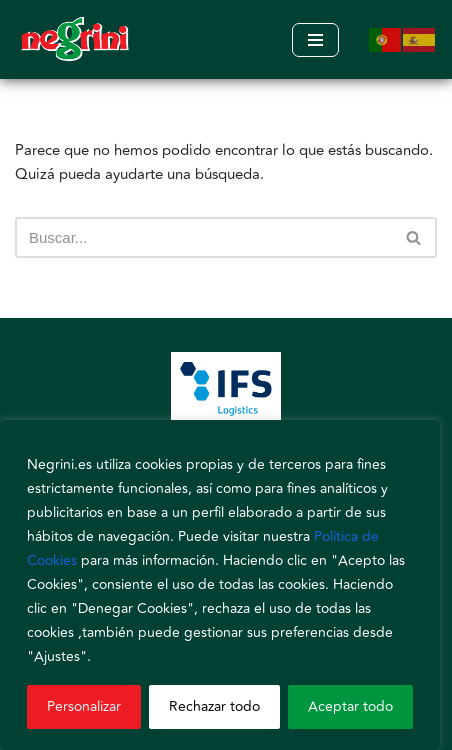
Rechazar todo (214, 706)
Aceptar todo (350, 706)
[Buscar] (203, 237)
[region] (220, 585)
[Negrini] (75, 39)
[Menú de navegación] (315, 40)
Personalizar (84, 706)
